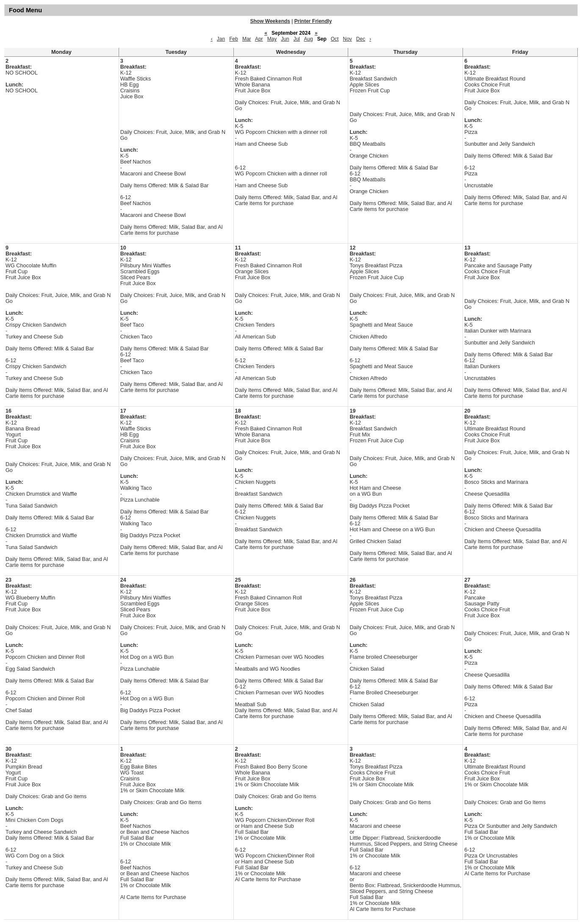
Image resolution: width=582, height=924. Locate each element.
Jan (221, 39)
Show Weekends (270, 21)
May (272, 39)
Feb (234, 39)
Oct (335, 39)
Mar (247, 39)
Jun (285, 39)
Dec (361, 39)
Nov (347, 39)
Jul (297, 39)
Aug (308, 39)
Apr (259, 39)
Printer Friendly (313, 21)
